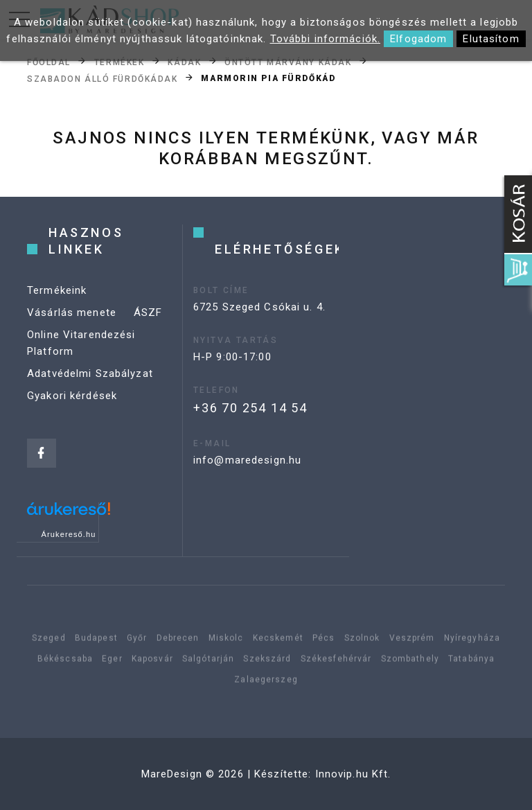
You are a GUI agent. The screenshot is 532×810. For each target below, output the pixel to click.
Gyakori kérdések (72, 396)
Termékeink (57, 290)
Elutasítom (491, 39)
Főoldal (49, 62)
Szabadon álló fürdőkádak (102, 78)
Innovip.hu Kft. (353, 774)
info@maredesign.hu (247, 460)
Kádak (184, 62)
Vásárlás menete (72, 312)
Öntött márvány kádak (288, 62)
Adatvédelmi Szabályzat (90, 373)
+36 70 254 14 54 (250, 408)
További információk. (326, 39)
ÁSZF (148, 312)
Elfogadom (418, 39)
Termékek (119, 62)
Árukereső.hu (69, 534)
